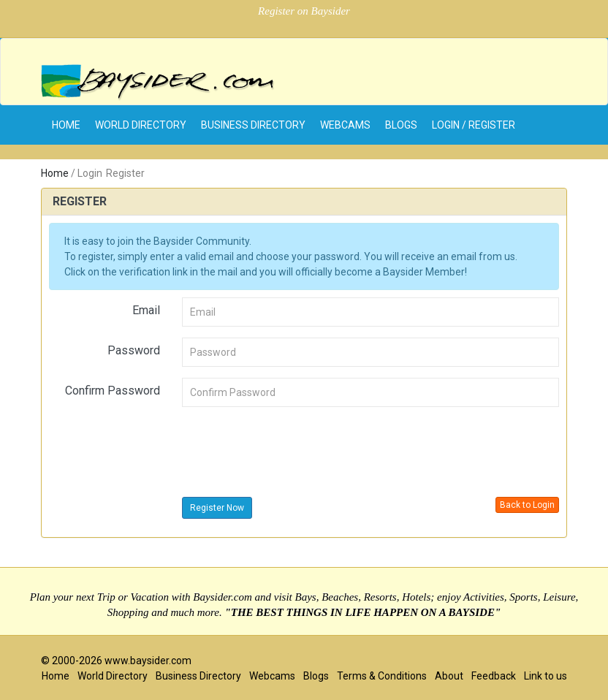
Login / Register (474, 125)
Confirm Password (113, 391)
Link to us (546, 676)
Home (55, 173)
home (66, 125)
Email (146, 310)
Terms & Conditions (382, 676)
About (449, 676)
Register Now (217, 508)
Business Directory (253, 125)
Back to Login (527, 505)
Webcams (345, 125)
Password (134, 350)
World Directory (141, 125)
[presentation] (293, 446)
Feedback (494, 676)
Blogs (401, 125)
